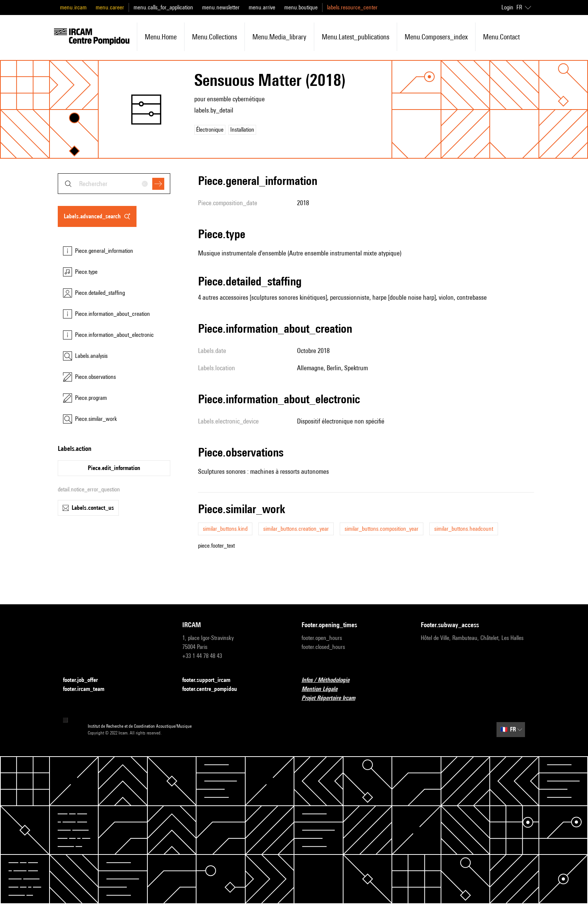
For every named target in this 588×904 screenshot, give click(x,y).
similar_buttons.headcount (464, 529)
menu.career (110, 7)
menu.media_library (279, 37)
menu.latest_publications (355, 37)
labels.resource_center (352, 7)
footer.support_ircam (211, 680)
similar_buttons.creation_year (296, 529)
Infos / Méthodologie (330, 680)
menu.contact (501, 37)
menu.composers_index (436, 37)
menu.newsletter (221, 7)
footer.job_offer (85, 680)
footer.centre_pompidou (214, 689)
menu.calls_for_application (163, 7)
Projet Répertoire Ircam (333, 698)
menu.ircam (73, 7)
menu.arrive (262, 7)
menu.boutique (301, 7)
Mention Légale (324, 689)
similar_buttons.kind (225, 529)
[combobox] (114, 184)
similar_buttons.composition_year (382, 529)
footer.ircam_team (88, 689)
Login (507, 7)
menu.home (161, 37)
